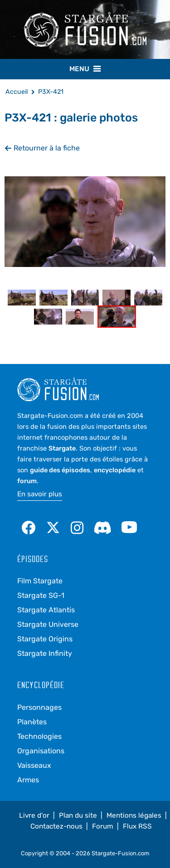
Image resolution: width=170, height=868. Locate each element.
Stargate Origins (45, 639)
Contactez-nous (56, 826)
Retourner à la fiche (42, 148)
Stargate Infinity (45, 653)
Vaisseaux (34, 765)
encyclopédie (115, 470)
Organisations (41, 751)
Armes (28, 780)
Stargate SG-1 (41, 595)
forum (27, 481)
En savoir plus (40, 494)
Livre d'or (34, 815)
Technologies (39, 736)
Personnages (39, 707)
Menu (85, 68)
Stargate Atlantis (46, 610)
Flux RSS (137, 826)
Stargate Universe (48, 624)
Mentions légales (134, 815)
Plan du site (78, 815)
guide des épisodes (60, 470)
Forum (103, 826)
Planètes (32, 722)
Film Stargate (40, 581)
